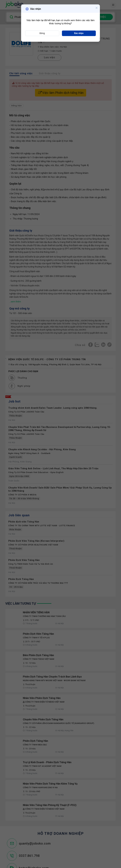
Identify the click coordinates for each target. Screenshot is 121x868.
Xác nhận (79, 33)
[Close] (96, 9)
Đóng (42, 33)
